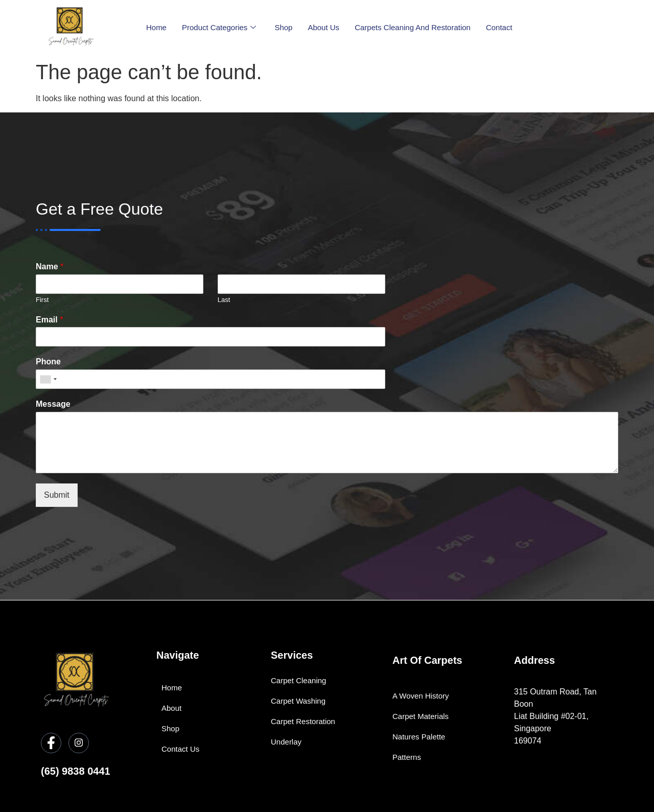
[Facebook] (51, 743)
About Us (323, 27)
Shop (283, 27)
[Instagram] (79, 743)
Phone (48, 362)
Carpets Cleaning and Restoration (413, 27)
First (42, 300)
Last (224, 300)
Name (50, 266)
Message (53, 404)
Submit (57, 495)
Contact (499, 27)
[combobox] (48, 379)
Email (49, 320)
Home (156, 27)
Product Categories (219, 28)
